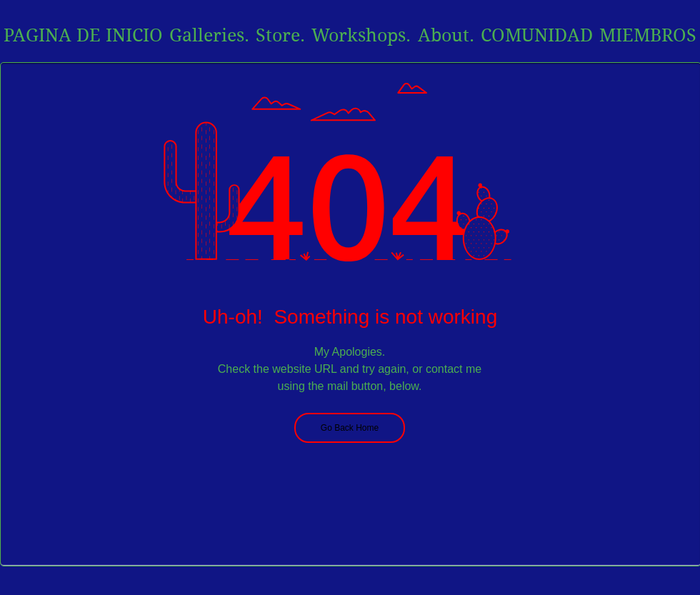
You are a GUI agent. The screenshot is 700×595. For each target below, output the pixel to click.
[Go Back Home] (350, 428)
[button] (446, 35)
